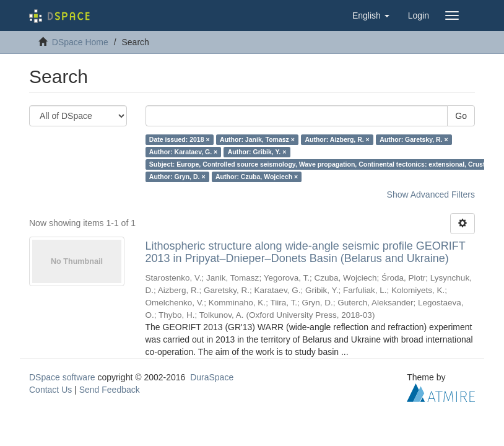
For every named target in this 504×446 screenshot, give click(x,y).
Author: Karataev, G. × (183, 152)
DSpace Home (80, 42)
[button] (371, 15)
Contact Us (50, 390)
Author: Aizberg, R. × (337, 139)
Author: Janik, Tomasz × (257, 139)
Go (461, 116)
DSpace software (62, 377)
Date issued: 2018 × (180, 139)
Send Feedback (110, 390)
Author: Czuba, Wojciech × (257, 177)
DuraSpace (212, 377)
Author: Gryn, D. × (177, 177)
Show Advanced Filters (431, 195)
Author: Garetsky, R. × (414, 139)
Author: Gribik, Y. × (257, 152)
